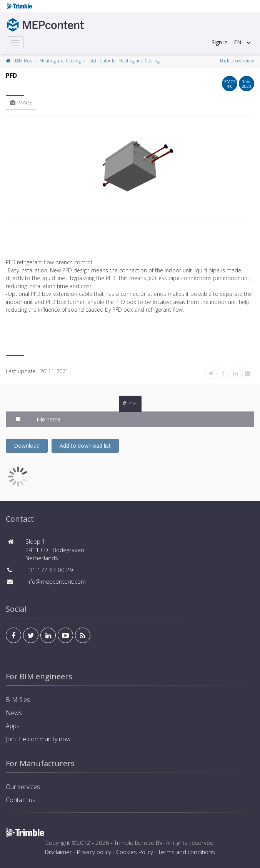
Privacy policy (94, 852)
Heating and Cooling (60, 61)
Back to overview (237, 61)
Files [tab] (130, 404)
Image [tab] (21, 102)
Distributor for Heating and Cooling (124, 61)
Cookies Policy (135, 852)
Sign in (220, 42)
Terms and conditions (187, 852)
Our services (23, 787)
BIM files (23, 61)
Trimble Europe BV (138, 843)
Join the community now (38, 739)
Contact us (21, 800)
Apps (13, 726)
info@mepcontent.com (56, 581)
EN (237, 42)
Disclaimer (58, 852)
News (14, 713)
